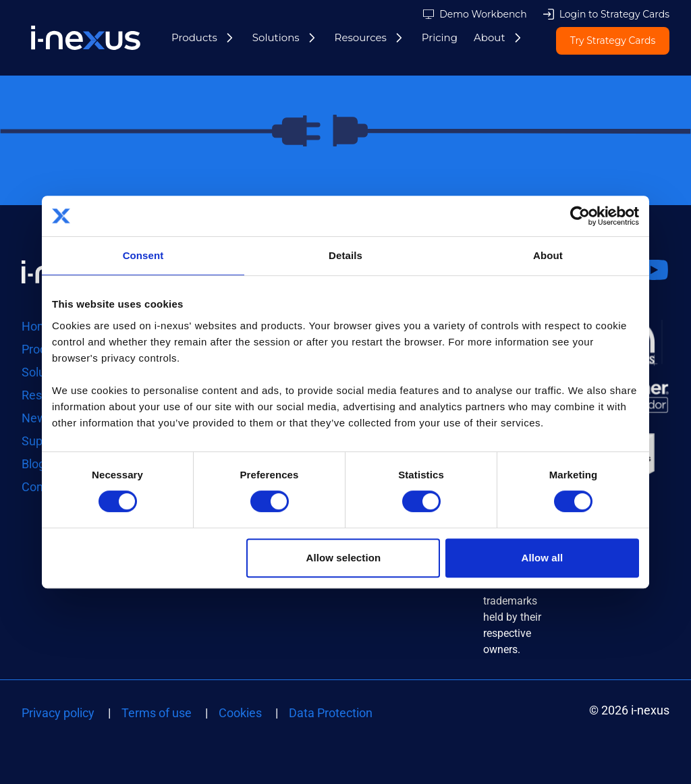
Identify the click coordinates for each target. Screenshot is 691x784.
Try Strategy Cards (613, 41)
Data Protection (331, 713)
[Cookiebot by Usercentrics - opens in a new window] (580, 216)
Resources (361, 37)
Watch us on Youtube (653, 287)
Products (194, 37)
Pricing (440, 37)
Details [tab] (345, 255)
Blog (33, 464)
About (490, 37)
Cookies (240, 713)
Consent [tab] (143, 255)
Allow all (543, 558)
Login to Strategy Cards (614, 14)
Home (38, 326)
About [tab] (548, 255)
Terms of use (157, 713)
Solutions (276, 37)
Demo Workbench (483, 14)
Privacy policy (58, 713)
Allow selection (344, 558)
